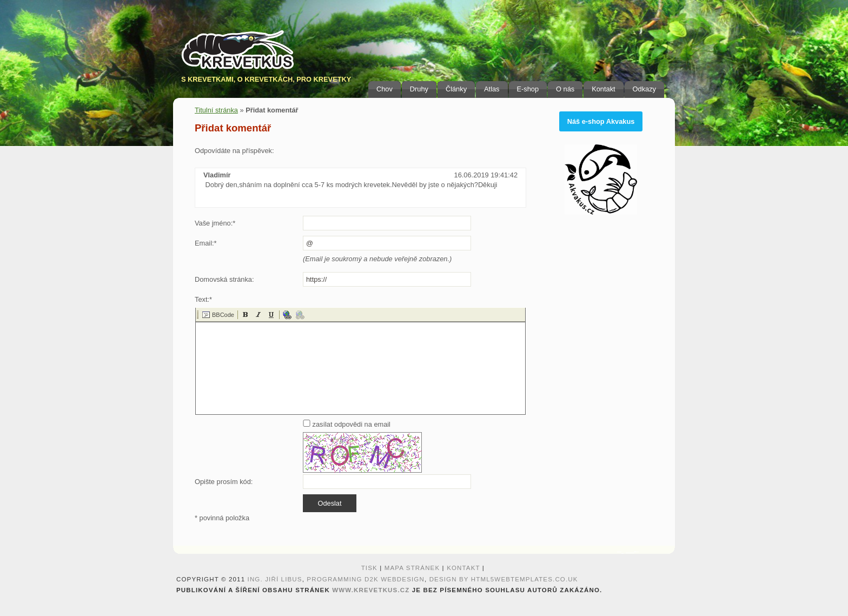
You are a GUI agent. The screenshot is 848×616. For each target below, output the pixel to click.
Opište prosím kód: (224, 482)
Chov (385, 89)
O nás (565, 89)
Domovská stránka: (224, 279)
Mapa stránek (412, 568)
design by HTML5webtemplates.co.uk (504, 579)
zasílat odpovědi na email (347, 424)
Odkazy (644, 89)
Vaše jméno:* (215, 223)
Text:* (203, 299)
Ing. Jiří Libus (275, 579)
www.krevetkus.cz (371, 590)
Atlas (492, 89)
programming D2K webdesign (366, 579)
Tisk (369, 568)
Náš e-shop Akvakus (601, 121)
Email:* (206, 243)
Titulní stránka (216, 110)
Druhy (419, 89)
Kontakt (603, 89)
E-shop (528, 89)
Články (456, 89)
